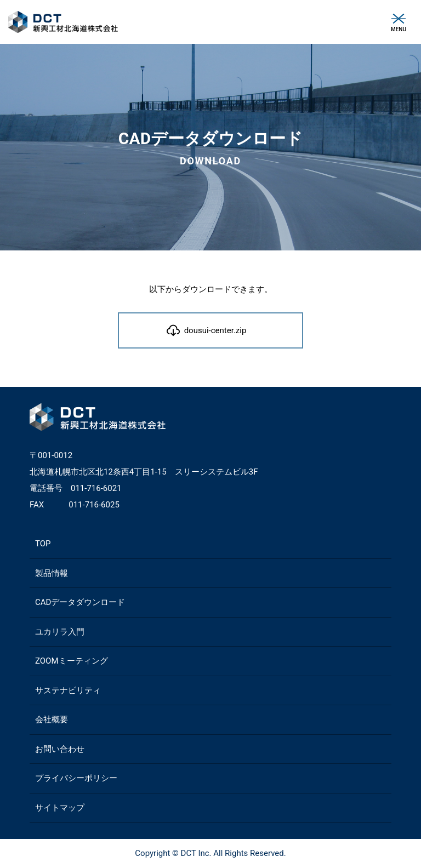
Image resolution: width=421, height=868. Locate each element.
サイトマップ (60, 808)
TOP (43, 544)
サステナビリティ (68, 690)
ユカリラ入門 (60, 632)
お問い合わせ (60, 749)
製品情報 (52, 573)
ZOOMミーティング (72, 661)
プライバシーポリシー (76, 778)
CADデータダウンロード (80, 602)
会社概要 (52, 719)
